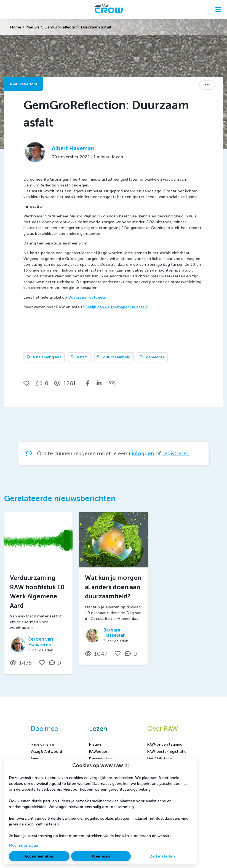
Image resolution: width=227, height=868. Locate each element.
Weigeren (101, 856)
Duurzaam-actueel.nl (88, 297)
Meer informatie (23, 845)
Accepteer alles (39, 856)
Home (16, 27)
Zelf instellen (162, 856)
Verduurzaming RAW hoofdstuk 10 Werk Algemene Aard (37, 592)
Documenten (100, 759)
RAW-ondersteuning (165, 744)
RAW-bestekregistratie (167, 752)
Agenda (37, 759)
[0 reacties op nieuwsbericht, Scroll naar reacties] (42, 383)
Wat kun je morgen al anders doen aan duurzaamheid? (113, 587)
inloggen (143, 453)
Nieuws (33, 27)
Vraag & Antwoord (46, 752)
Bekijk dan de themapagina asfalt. (117, 307)
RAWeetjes (98, 752)
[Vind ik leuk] (27, 383)
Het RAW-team (160, 759)
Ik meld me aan (43, 744)
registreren (176, 453)
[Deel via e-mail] (112, 383)
